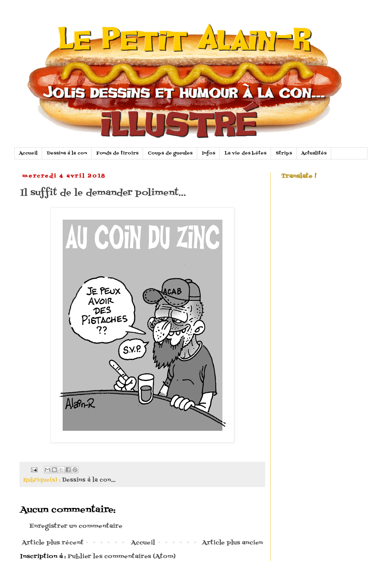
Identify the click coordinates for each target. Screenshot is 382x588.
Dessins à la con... (89, 480)
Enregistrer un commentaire (76, 526)
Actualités (314, 153)
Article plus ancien (232, 543)
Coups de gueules (170, 153)
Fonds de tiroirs (117, 153)
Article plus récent (53, 543)
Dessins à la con (67, 153)
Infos (208, 153)
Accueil (28, 153)
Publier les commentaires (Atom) (122, 557)
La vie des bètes (245, 153)
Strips (284, 153)
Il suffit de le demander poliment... (103, 193)
